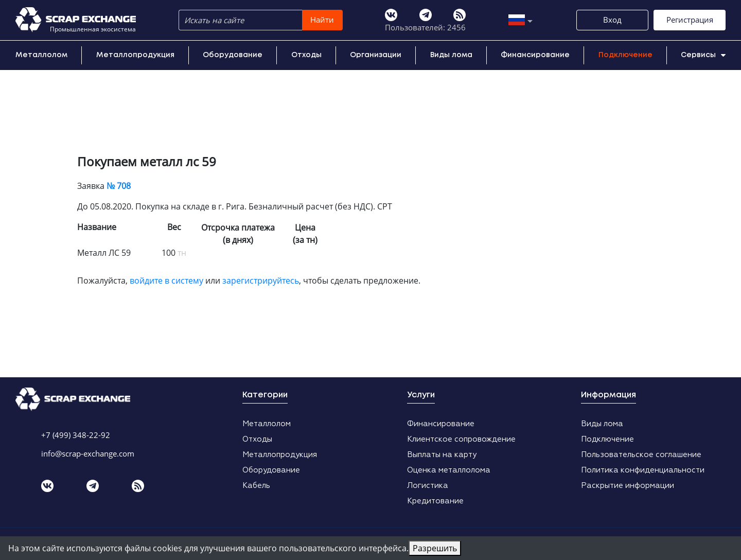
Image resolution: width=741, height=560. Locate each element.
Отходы (306, 55)
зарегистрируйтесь (261, 281)
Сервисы (703, 55)
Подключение (625, 55)
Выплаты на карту (442, 455)
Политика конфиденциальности (643, 470)
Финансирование (535, 55)
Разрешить (435, 548)
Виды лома (451, 55)
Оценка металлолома (449, 470)
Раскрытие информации (628, 486)
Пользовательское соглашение (641, 455)
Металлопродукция (135, 55)
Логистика (428, 486)
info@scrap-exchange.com (88, 453)
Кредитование (435, 501)
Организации (376, 55)
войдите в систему (166, 281)
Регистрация (690, 20)
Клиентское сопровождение (461, 439)
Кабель (256, 486)
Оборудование (233, 55)
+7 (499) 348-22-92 (76, 435)
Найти (322, 20)
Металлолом (41, 55)
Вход (612, 20)
